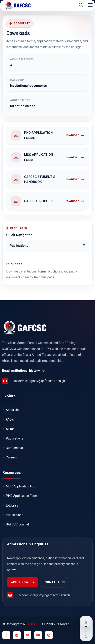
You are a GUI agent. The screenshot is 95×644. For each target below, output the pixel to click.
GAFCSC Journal (16, 524)
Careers (10, 457)
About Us (11, 410)
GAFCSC (34, 624)
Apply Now (23, 582)
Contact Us (55, 582)
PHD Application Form (20, 496)
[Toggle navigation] (90, 5)
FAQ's (8, 420)
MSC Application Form (20, 486)
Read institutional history (23, 371)
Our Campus (13, 448)
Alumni (9, 429)
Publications (13, 438)
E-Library (10, 505)
